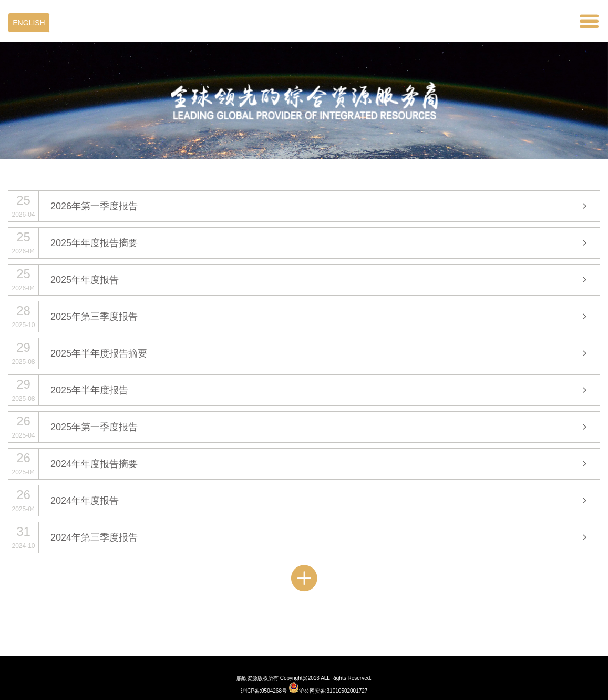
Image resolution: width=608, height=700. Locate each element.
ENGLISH (29, 23)
